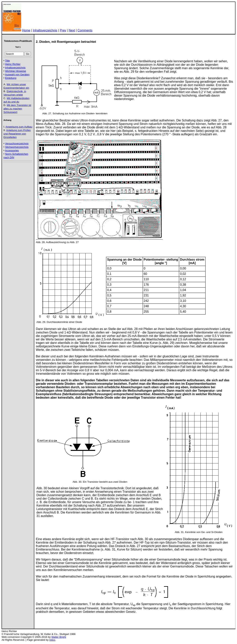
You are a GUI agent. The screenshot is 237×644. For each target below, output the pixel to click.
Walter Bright (59, 637)
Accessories (12, 150)
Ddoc (52, 640)
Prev (63, 30)
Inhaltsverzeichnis (45, 30)
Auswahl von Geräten (17, 75)
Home (26, 30)
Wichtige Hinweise (16, 71)
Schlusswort (10, 112)
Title (7, 61)
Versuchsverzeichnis (17, 144)
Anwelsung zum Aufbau (19, 127)
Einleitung (11, 78)
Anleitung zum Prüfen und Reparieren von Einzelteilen (17, 134)
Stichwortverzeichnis (17, 147)
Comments (85, 30)
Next (72, 30)
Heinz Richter (13, 64)
